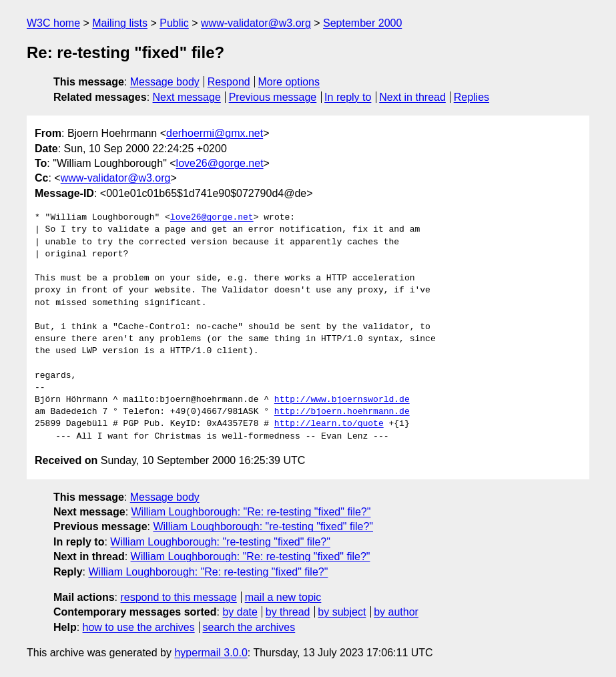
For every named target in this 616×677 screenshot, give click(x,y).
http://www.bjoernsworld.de (342, 400)
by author (396, 612)
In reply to (348, 97)
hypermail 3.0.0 (211, 653)
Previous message (273, 97)
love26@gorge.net (220, 163)
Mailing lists (120, 23)
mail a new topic (283, 597)
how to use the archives (139, 627)
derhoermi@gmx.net (215, 133)
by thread (288, 612)
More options (289, 82)
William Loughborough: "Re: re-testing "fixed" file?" (251, 512)
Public (174, 23)
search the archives (249, 627)
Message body (165, 82)
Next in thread (412, 97)
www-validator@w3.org (256, 23)
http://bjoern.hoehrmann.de (342, 412)
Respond (229, 82)
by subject (342, 612)
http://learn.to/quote (329, 424)
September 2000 (362, 23)
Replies (472, 97)
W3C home (53, 23)
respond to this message (178, 597)
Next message (187, 97)
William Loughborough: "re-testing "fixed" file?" (263, 526)
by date (240, 612)
